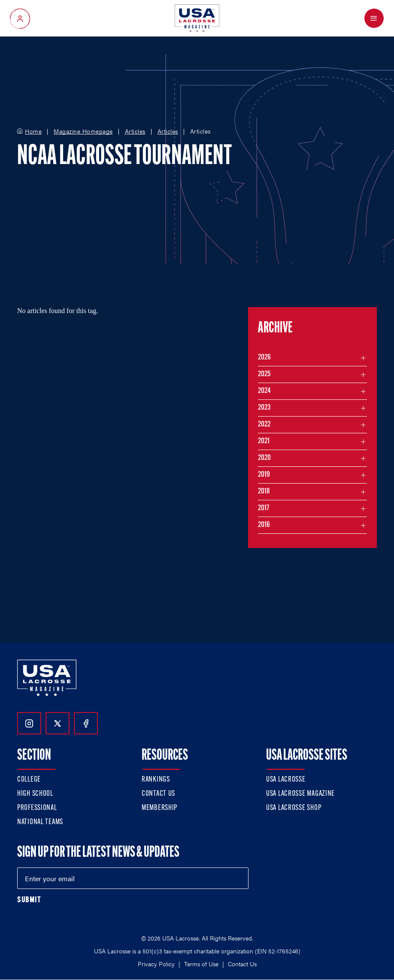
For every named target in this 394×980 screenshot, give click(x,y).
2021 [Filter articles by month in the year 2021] (264, 441)
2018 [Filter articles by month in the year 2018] (264, 492)
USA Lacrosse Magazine (300, 794)
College (29, 780)
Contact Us (158, 794)
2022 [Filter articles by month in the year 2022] (264, 425)
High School (35, 794)
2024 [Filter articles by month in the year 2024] (264, 391)
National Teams (40, 822)
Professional (37, 808)
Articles (135, 131)
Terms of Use (201, 964)
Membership (159, 808)
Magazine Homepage (83, 131)
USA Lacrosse (286, 780)
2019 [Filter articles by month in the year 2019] (264, 475)
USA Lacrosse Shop (294, 808)
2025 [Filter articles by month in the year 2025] (264, 374)
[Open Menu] (374, 18)
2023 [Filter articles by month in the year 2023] (264, 408)
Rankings (156, 780)
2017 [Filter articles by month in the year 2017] (264, 508)
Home (33, 131)
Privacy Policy (156, 964)
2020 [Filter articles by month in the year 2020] (264, 458)
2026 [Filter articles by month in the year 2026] (264, 358)
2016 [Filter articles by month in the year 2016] (264, 525)
